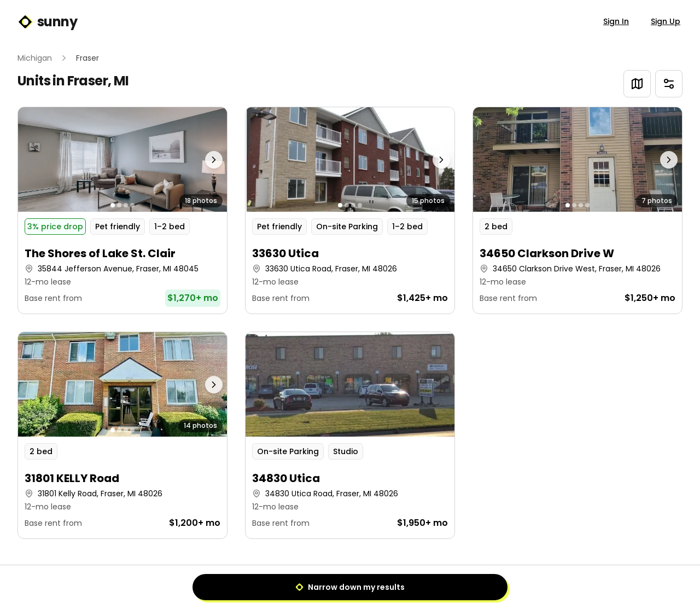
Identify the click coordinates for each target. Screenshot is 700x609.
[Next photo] (201, 159)
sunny (47, 22)
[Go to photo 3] (126, 205)
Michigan (35, 58)
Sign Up (666, 21)
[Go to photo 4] (132, 205)
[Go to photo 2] (119, 205)
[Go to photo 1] (113, 205)
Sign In (616, 21)
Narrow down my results (350, 587)
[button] (122, 210)
